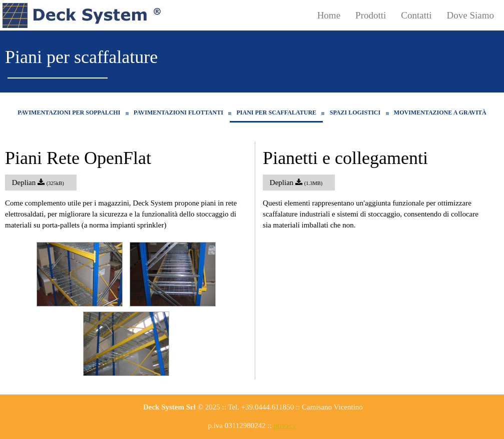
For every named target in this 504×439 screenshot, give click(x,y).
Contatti (416, 15)
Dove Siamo (470, 15)
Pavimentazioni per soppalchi (69, 112)
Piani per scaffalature (276, 112)
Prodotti (371, 15)
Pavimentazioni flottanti (178, 112)
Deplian (41, 182)
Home (329, 15)
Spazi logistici (355, 112)
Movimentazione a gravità (440, 112)
